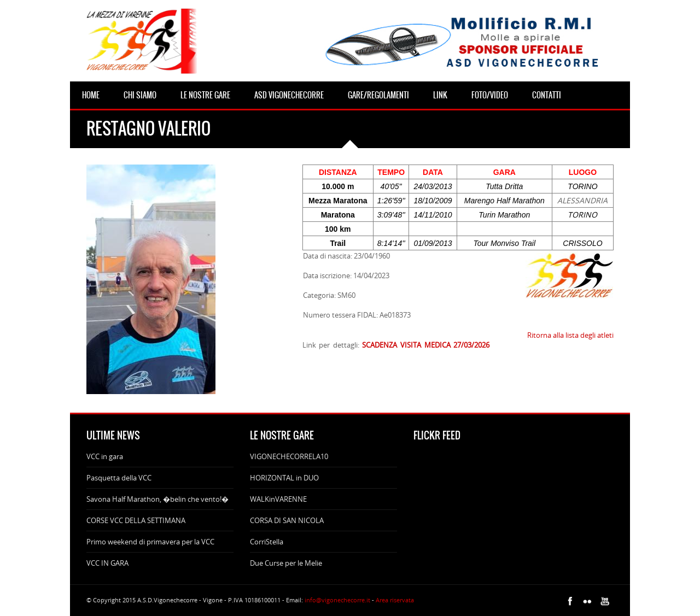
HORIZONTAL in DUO (284, 478)
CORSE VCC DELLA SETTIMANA (136, 520)
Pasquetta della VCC (119, 478)
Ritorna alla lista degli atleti (570, 335)
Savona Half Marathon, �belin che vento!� (157, 499)
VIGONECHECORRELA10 (289, 456)
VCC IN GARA (107, 563)
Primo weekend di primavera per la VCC (150, 542)
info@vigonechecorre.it (337, 600)
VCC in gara (105, 456)
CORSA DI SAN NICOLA (287, 520)
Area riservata (395, 600)
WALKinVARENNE (278, 499)
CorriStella (267, 542)
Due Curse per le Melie (286, 563)
